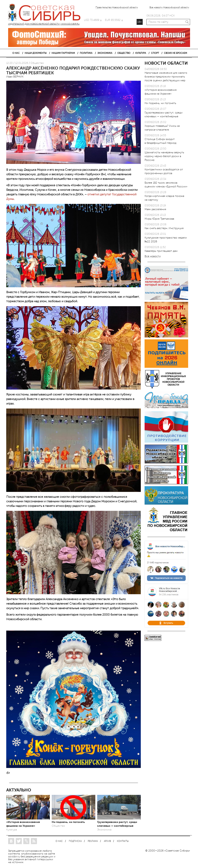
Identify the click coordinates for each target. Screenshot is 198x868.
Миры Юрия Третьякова (159, 219)
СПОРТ (155, 53)
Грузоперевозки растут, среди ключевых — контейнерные (117, 824)
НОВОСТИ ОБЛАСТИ (166, 63)
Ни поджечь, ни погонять (68, 822)
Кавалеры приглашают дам (161, 251)
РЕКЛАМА (93, 841)
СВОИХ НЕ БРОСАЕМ (175, 53)
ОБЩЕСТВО (124, 53)
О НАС (16, 53)
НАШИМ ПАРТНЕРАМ (63, 53)
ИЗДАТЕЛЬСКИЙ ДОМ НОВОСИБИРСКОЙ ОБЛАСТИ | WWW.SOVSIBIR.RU (46, 13)
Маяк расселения (155, 209)
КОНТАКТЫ (123, 841)
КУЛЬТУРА (141, 53)
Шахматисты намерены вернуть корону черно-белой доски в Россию (164, 156)
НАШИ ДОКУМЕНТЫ (36, 53)
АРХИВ (107, 841)
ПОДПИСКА (75, 841)
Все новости (153, 256)
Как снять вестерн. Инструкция (164, 228)
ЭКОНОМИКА (105, 53)
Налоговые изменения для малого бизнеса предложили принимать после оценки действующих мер (166, 77)
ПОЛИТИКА (86, 53)
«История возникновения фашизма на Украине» (23, 824)
